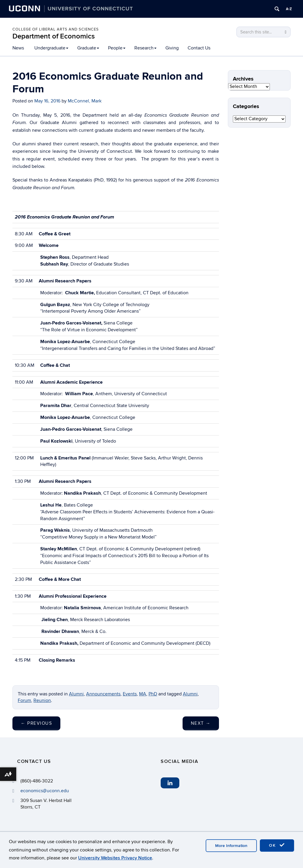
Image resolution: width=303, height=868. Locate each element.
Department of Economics (54, 36)
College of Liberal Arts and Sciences (56, 29)
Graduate (88, 48)
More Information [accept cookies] (231, 846)
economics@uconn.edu (45, 791)
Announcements (103, 694)
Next (201, 723)
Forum (24, 700)
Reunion (42, 700)
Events (130, 694)
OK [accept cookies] (277, 845)
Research (145, 48)
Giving (172, 48)
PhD (153, 694)
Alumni (76, 694)
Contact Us (199, 48)
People (117, 48)
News (18, 48)
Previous (36, 723)
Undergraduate (51, 48)
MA (143, 694)
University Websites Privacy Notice (115, 858)
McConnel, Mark (85, 101)
